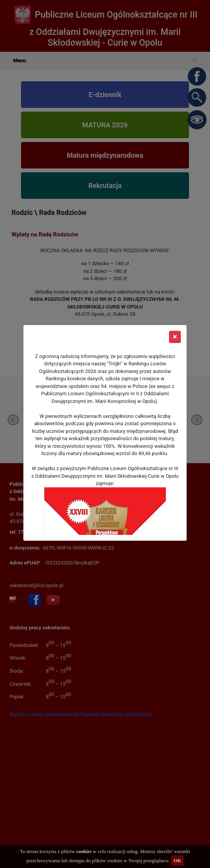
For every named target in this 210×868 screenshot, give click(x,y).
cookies (84, 851)
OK (177, 861)
